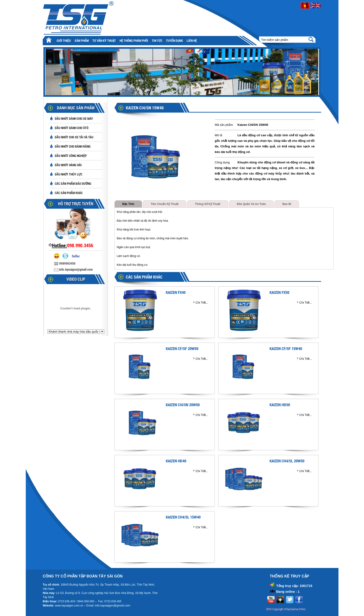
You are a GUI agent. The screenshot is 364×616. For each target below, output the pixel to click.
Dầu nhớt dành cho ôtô (72, 128)
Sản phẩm (82, 41)
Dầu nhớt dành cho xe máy (74, 118)
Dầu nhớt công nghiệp (71, 156)
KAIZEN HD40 (176, 461)
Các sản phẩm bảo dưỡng (73, 183)
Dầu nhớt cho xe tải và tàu (74, 137)
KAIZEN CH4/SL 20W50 (287, 461)
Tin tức (157, 41)
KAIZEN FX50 (279, 292)
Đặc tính (128, 204)
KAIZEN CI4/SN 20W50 (183, 405)
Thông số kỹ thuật (208, 204)
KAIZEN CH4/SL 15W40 (183, 517)
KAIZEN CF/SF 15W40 (286, 349)
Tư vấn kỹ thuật (104, 41)
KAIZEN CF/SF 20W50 (182, 349)
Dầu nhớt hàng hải (68, 165)
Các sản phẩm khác (69, 193)
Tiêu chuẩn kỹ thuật (165, 204)
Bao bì (287, 204)
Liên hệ (192, 41)
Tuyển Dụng (174, 41)
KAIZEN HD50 (280, 405)
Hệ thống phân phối (134, 41)
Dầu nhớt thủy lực (68, 174)
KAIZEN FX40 (176, 292)
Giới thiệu (64, 41)
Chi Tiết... (202, 303)
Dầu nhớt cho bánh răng (73, 146)
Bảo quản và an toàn (251, 204)
